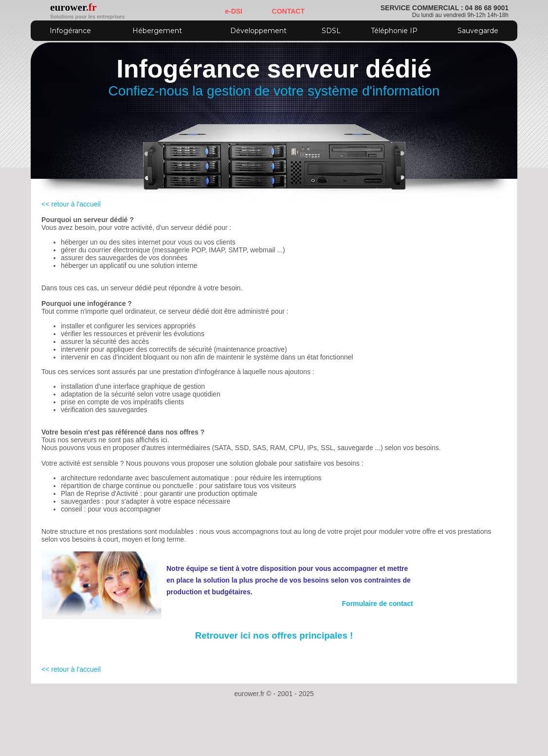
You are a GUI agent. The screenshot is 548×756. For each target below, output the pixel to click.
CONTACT (288, 11)
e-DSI (234, 11)
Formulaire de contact (378, 604)
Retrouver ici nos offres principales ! (274, 635)
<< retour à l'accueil (71, 204)
